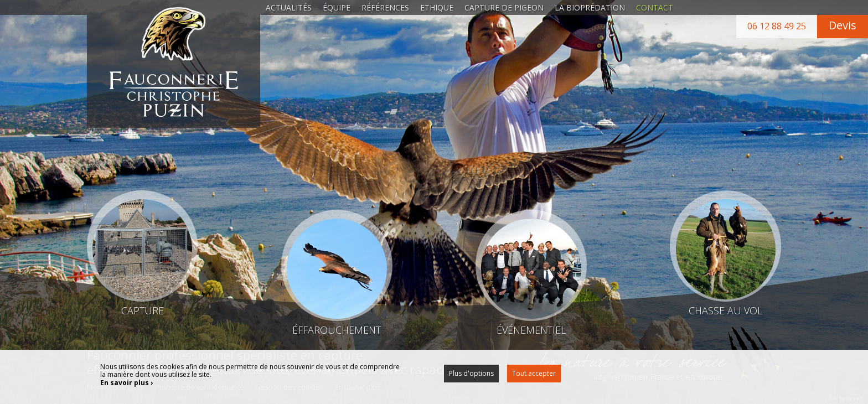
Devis (843, 25)
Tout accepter (534, 373)
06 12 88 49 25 (777, 26)
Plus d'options (471, 373)
